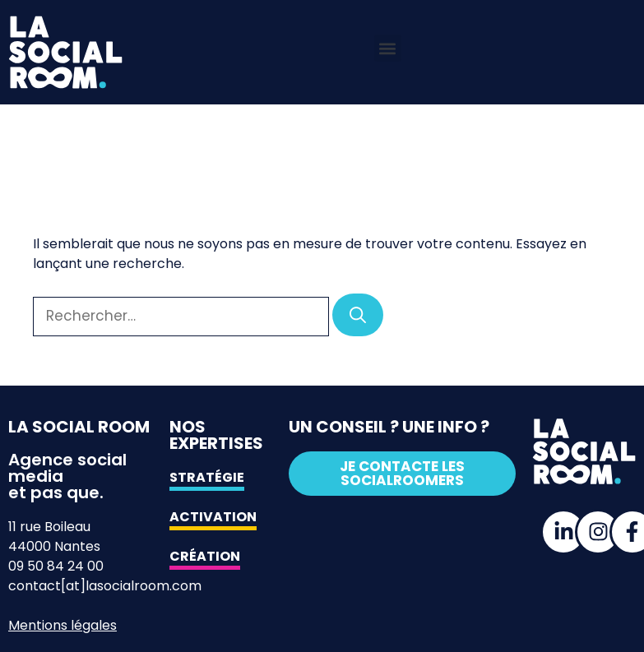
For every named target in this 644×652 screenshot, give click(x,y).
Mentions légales (63, 625)
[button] (388, 48)
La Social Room (79, 427)
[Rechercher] (358, 315)
